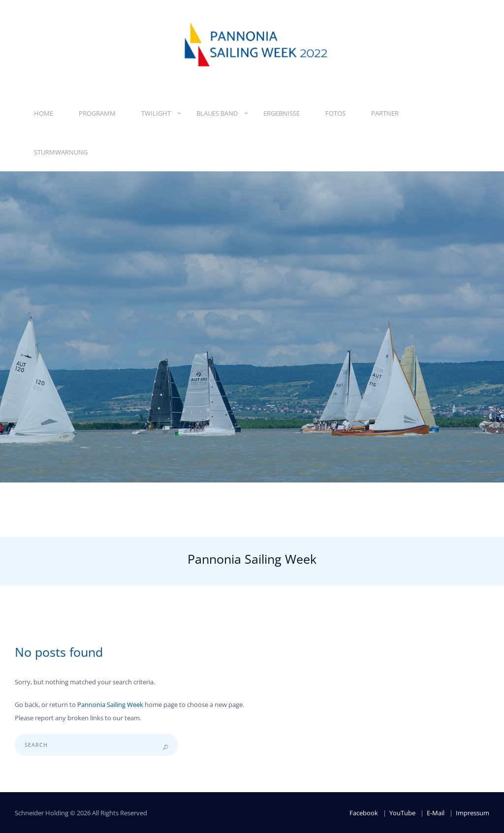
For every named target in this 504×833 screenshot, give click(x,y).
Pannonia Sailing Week (110, 705)
